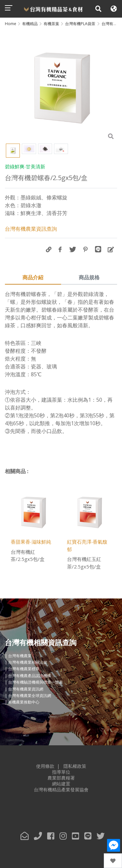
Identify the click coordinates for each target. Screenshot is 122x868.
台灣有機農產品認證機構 (30, 676)
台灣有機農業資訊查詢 (31, 229)
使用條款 (45, 766)
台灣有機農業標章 (24, 669)
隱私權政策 (75, 766)
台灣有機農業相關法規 (28, 662)
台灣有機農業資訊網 (26, 689)
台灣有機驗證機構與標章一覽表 (35, 682)
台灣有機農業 (20, 656)
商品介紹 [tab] (33, 277)
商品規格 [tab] (89, 277)
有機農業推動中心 (24, 702)
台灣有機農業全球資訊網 (30, 696)
